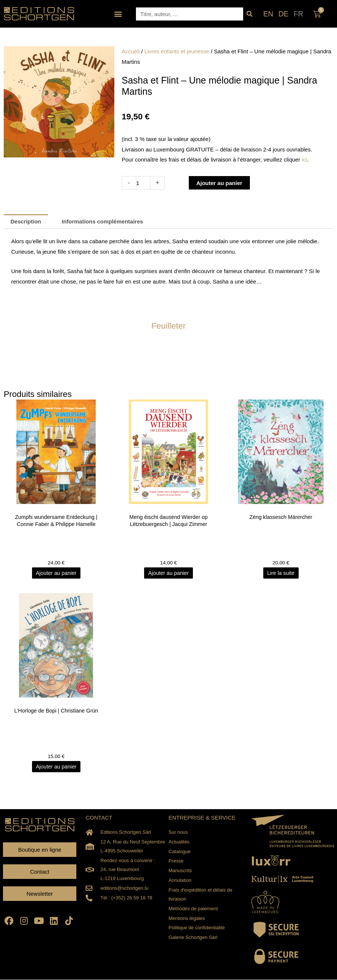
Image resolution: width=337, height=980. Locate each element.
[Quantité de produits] (143, 183)
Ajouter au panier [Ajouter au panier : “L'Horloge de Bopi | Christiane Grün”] (56, 767)
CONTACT (99, 818)
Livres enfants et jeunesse (177, 51)
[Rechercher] (250, 14)
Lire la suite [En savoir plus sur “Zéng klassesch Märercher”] (281, 573)
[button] (118, 14)
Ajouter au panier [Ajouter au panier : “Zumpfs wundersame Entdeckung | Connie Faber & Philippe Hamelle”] (56, 573)
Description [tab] (26, 221)
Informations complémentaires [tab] (102, 221)
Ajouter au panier (219, 183)
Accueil (131, 51)
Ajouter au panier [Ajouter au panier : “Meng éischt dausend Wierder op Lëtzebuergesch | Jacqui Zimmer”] (168, 573)
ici (304, 159)
